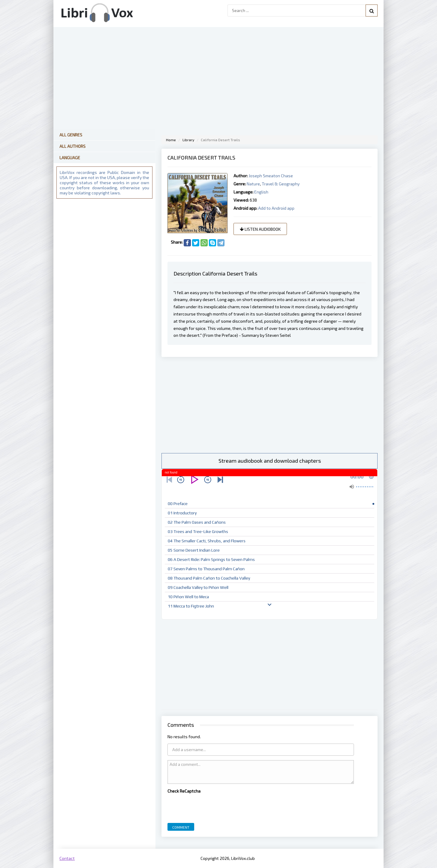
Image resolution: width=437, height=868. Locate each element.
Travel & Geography (281, 184)
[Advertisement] (270, 405)
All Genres (71, 135)
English (261, 192)
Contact (67, 858)
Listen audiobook (260, 229)
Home (171, 140)
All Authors (72, 146)
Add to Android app (276, 208)
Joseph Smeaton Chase (271, 176)
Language (70, 158)
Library (188, 140)
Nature (253, 184)
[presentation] (213, 807)
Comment (181, 827)
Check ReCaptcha (184, 791)
